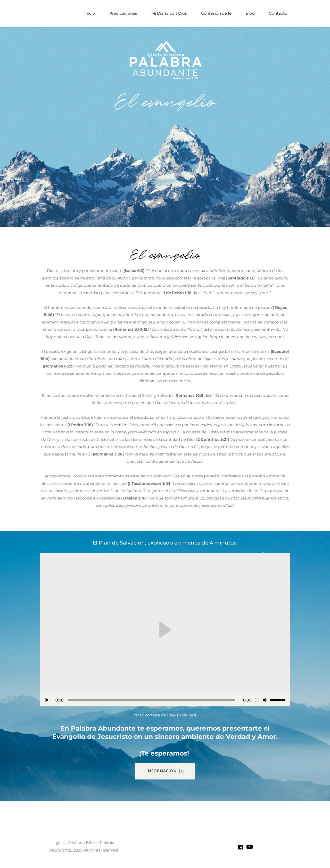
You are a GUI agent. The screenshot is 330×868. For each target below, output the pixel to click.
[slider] (151, 700)
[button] (165, 630)
